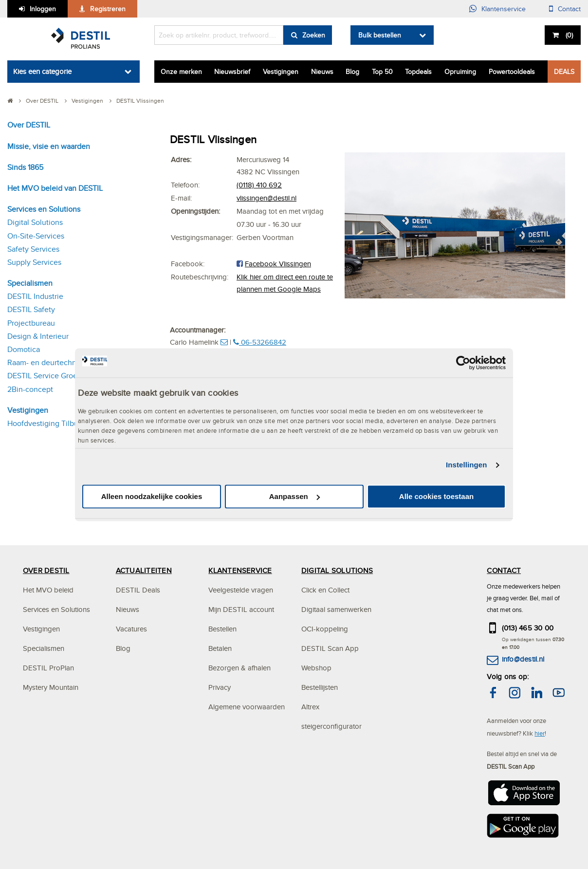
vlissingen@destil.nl (266, 198)
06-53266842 (260, 342)
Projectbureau (31, 323)
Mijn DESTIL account (241, 609)
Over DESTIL (29, 125)
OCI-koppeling (325, 629)
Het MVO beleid (48, 590)
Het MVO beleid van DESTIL (55, 188)
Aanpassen (294, 496)
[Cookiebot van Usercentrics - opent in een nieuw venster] (463, 363)
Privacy (220, 687)
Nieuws (322, 72)
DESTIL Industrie (35, 296)
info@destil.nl (523, 659)
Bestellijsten (320, 687)
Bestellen (222, 629)
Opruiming (460, 72)
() (568, 35)
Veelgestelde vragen (241, 590)
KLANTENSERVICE (240, 570)
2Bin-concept (30, 389)
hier (540, 733)
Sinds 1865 (25, 167)
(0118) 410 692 (259, 185)
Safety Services (33, 249)
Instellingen (467, 465)
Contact (569, 9)
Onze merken (181, 72)
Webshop (316, 668)
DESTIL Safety (31, 309)
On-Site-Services (36, 236)
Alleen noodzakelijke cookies (152, 496)
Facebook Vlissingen (278, 264)
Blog (352, 72)
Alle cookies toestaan (436, 496)
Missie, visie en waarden (49, 146)
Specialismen (30, 283)
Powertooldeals (512, 72)
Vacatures (131, 629)
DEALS (564, 72)
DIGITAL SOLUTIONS (337, 570)
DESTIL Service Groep (45, 376)
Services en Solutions (44, 209)
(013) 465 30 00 (528, 628)
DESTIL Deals (138, 590)
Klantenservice (504, 9)
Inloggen (43, 9)
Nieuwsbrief (232, 72)
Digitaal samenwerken (336, 609)
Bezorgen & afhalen (239, 668)
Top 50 (382, 72)
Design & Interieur (38, 336)
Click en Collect (325, 590)
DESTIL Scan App (330, 648)
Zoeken (314, 35)
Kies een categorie (42, 71)
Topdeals (418, 72)
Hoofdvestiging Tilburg (46, 423)
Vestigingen (281, 72)
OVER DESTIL (46, 570)
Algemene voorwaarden (247, 707)
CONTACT (504, 570)
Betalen (220, 648)
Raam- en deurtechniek (47, 362)
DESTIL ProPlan (48, 668)
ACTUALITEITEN (144, 570)
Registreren (108, 9)
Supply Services (34, 262)
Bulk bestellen (380, 35)
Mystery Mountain (51, 687)
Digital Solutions (35, 222)
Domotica (24, 349)
